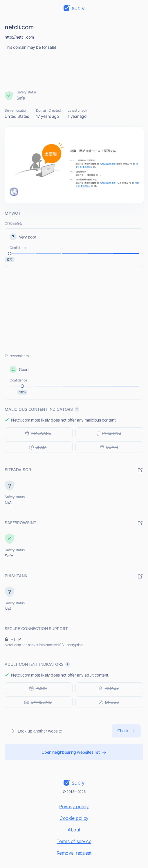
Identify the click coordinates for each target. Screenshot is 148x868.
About (74, 830)
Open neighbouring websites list (74, 752)
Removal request (74, 853)
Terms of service (74, 841)
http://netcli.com (19, 37)
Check (126, 731)
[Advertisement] (74, 68)
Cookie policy (74, 818)
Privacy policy (74, 806)
